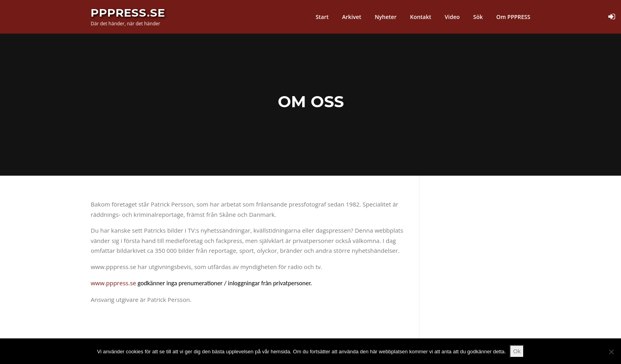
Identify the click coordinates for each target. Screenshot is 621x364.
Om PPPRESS (513, 17)
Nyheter (386, 17)
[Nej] (611, 352)
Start (322, 17)
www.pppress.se (113, 283)
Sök (478, 17)
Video (452, 17)
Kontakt (421, 17)
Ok (517, 351)
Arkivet (352, 17)
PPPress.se (128, 13)
